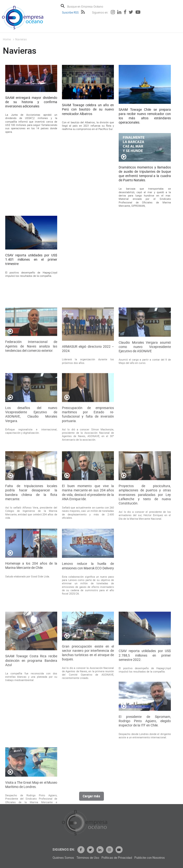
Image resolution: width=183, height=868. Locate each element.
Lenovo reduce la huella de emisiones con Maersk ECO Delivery (88, 617)
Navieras (21, 39)
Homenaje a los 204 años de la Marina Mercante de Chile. (31, 617)
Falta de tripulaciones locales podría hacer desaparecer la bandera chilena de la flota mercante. (31, 543)
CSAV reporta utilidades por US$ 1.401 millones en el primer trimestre (31, 262)
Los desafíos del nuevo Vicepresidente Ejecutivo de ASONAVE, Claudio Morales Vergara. (31, 462)
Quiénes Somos (101, 858)
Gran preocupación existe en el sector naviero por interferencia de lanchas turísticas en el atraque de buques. (88, 721)
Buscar (63, 6)
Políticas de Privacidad (154, 858)
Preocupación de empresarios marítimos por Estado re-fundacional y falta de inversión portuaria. (88, 462)
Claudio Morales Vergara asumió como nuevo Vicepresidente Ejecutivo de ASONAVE (145, 394)
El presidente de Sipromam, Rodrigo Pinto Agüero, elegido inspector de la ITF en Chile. (145, 789)
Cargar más (91, 799)
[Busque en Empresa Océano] (88, 6)
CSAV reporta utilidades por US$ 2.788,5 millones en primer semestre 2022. (145, 723)
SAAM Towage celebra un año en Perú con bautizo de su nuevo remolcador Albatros (88, 112)
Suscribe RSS (70, 12)
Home (7, 39)
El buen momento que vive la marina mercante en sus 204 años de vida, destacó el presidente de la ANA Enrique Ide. (88, 543)
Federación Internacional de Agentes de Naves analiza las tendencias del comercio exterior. (31, 393)
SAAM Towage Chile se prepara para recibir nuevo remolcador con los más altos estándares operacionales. (145, 119)
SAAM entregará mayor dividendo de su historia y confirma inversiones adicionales (31, 105)
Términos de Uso (125, 858)
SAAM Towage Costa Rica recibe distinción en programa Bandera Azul (31, 729)
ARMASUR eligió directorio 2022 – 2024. (88, 396)
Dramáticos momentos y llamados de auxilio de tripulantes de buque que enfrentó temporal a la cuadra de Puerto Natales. (145, 177)
